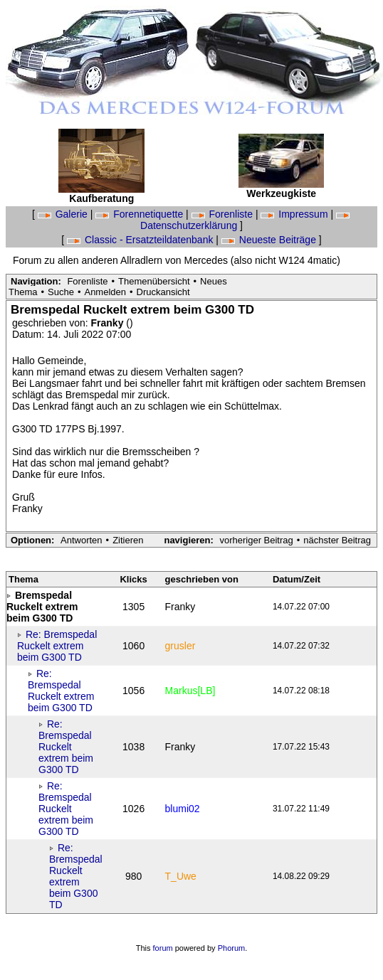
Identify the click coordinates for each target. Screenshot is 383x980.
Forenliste (224, 214)
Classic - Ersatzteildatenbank (141, 240)
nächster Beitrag (337, 540)
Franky (109, 323)
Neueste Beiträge (270, 240)
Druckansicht (163, 292)
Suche (61, 292)
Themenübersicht (154, 281)
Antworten (82, 540)
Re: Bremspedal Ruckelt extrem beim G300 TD (57, 646)
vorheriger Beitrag (256, 540)
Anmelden (105, 292)
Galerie (64, 214)
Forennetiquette (141, 214)
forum (163, 948)
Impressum (295, 214)
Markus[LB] (190, 691)
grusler (180, 646)
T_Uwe (181, 876)
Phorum (232, 948)
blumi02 (183, 809)
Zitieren (128, 540)
